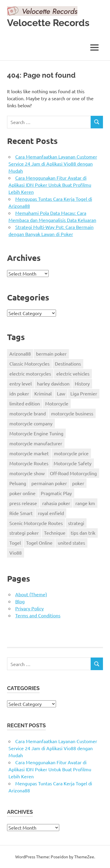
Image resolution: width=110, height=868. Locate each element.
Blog (20, 601)
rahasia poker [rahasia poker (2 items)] (56, 503)
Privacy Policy (29, 608)
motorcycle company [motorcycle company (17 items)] (31, 423)
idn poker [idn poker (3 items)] (19, 393)
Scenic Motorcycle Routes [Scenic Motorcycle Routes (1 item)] (36, 523)
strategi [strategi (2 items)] (76, 523)
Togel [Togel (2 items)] (15, 543)
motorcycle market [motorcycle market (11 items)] (29, 453)
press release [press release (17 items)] (23, 503)
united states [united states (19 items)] (71, 543)
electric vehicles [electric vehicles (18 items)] (73, 373)
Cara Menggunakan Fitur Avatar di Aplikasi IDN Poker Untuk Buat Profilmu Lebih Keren (50, 185)
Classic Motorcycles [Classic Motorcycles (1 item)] (29, 363)
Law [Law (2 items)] (61, 393)
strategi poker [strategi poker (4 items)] (24, 533)
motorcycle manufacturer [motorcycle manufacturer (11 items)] (36, 443)
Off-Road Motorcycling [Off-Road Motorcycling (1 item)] (73, 473)
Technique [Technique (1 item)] (55, 533)
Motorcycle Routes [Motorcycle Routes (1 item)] (29, 463)
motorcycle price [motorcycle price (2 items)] (71, 453)
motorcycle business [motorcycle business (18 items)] (72, 413)
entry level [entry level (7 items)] (21, 383)
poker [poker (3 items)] (78, 483)
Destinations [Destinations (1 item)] (68, 363)
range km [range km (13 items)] (85, 503)
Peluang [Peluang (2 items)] (18, 483)
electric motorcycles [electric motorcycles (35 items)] (30, 373)
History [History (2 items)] (82, 383)
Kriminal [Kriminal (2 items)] (43, 393)
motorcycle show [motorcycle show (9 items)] (27, 473)
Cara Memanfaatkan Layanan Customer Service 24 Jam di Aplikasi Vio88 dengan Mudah (53, 164)
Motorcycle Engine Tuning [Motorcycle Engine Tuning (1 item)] (36, 433)
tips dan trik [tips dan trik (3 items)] (83, 533)
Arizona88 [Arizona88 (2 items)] (20, 354)
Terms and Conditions (38, 615)
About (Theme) (31, 594)
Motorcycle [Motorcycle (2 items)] (57, 403)
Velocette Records (48, 23)
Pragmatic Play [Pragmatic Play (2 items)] (56, 493)
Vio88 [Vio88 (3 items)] (16, 553)
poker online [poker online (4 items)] (22, 493)
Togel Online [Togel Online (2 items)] (39, 543)
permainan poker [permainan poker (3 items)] (49, 483)
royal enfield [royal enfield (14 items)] (51, 513)
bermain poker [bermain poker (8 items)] (51, 354)
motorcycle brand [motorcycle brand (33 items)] (28, 413)
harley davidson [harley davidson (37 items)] (53, 383)
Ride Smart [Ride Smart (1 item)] (21, 513)
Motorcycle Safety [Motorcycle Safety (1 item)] (73, 463)
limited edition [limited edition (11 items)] (25, 403)
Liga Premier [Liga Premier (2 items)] (84, 393)
